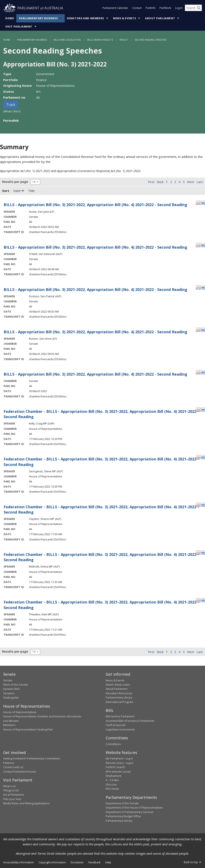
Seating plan (11, 697)
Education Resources (119, 693)
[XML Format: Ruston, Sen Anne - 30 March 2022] (203, 329)
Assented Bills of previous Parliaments (130, 721)
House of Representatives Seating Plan (28, 729)
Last (200, 182)
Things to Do (11, 790)
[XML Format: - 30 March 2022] (203, 372)
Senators (9, 693)
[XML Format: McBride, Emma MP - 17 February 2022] (203, 552)
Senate (8, 680)
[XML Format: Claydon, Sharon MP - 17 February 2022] (203, 504)
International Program (119, 702)
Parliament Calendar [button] (115, 8)
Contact (137, 8)
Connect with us (13, 767)
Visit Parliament (19, 27)
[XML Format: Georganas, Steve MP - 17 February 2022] (203, 457)
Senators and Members (85, 18)
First (151, 182)
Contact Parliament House (20, 772)
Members (9, 725)
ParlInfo (151, 8)
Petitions (9, 763)
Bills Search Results (100, 40)
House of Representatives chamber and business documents (42, 716)
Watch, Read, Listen (118, 685)
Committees (113, 744)
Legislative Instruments (120, 729)
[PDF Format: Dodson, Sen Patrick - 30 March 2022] (198, 287)
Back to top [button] (193, 862)
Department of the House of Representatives (134, 807)
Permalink (11, 120)
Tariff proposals (116, 725)
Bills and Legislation (67, 40)
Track (11, 105)
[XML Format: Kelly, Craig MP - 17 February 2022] (203, 409)
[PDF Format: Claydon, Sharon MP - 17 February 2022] (198, 504)
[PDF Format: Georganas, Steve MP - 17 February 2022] (198, 457)
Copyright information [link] (52, 862)
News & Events (124, 18)
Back (160, 182)
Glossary (111, 784)
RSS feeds (112, 789)
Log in (179, 8)
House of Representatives (20, 712)
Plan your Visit (12, 799)
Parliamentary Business (38, 18)
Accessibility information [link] (18, 862)
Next (191, 182)
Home (10, 18)
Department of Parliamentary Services (130, 812)
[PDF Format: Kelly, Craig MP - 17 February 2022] (198, 409)
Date (19, 191)
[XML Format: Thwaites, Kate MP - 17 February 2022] (203, 600)
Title (31, 191)
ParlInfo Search (115, 767)
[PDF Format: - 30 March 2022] (198, 372)
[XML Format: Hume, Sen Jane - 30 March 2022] (203, 202)
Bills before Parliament (120, 716)
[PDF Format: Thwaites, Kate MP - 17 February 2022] (198, 600)
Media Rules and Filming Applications (26, 803)
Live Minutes (11, 721)
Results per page (15, 182)
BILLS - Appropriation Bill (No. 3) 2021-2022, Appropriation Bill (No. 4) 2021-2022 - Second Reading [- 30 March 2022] (95, 374)
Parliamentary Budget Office (123, 816)
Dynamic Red (11, 689)
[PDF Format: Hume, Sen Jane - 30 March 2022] (198, 202)
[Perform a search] (199, 8)
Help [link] (108, 862)
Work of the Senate (16, 685)
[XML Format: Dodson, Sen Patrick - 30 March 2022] (203, 287)
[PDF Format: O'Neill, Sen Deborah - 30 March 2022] (198, 245)
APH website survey (118, 772)
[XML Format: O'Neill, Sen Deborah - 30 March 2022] (203, 245)
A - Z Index (112, 780)
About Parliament (160, 18)
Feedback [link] (94, 862)
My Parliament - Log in (119, 758)
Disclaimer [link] (77, 862)
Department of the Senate (122, 803)
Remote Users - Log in (120, 763)
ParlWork (165, 8)
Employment (113, 776)
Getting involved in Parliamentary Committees (32, 758)
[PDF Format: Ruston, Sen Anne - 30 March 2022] (198, 329)
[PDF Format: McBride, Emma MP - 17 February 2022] (198, 552)
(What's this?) (12, 111)
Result (124, 40)
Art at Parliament (14, 795)
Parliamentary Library (119, 697)
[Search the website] (193, 8)
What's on (10, 786)
